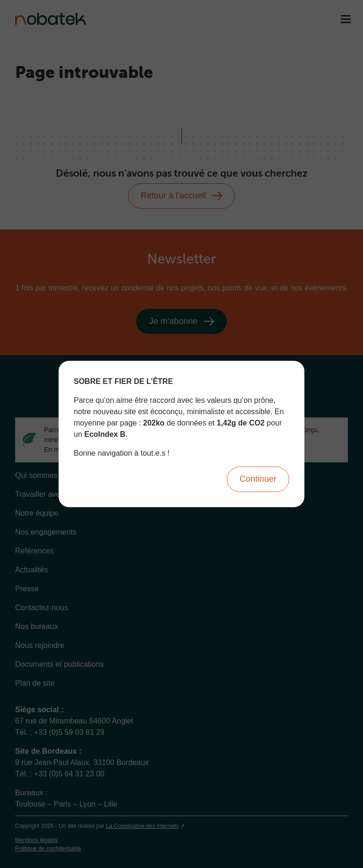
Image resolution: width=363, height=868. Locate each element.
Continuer (258, 479)
